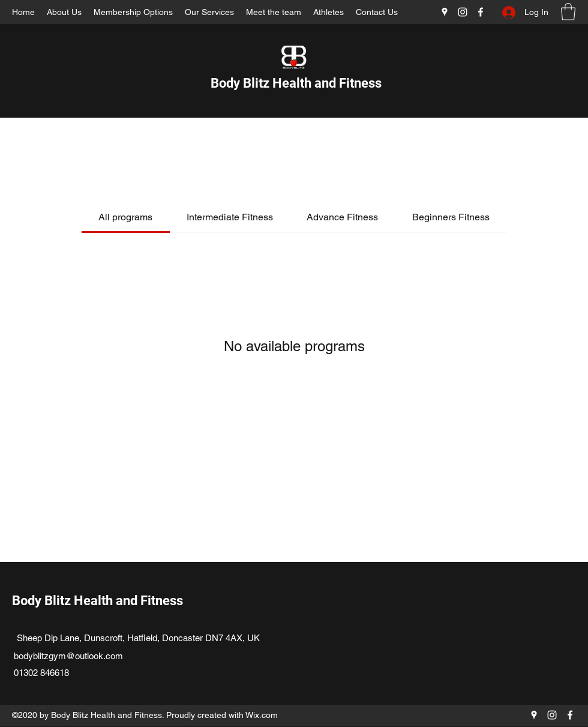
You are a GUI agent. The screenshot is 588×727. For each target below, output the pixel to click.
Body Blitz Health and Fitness (296, 83)
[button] (568, 12)
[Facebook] (481, 12)
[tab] (125, 217)
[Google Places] (445, 12)
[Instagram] (463, 12)
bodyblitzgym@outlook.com (68, 656)
